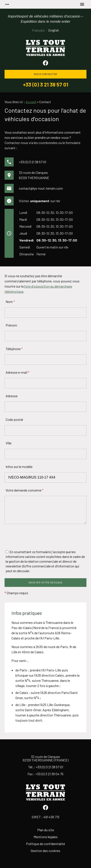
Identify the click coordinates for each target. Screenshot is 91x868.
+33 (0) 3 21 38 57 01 (46, 85)
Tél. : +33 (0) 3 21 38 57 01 (46, 767)
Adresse (12, 396)
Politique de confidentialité (45, 844)
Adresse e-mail (18, 372)
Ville (9, 443)
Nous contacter (45, 74)
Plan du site (46, 830)
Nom (10, 302)
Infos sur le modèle (19, 467)
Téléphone (14, 349)
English (54, 30)
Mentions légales (46, 837)
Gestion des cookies (45, 851)
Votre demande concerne (25, 490)
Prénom (11, 325)
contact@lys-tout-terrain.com (41, 188)
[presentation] (37, 537)
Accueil (31, 102)
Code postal (14, 419)
